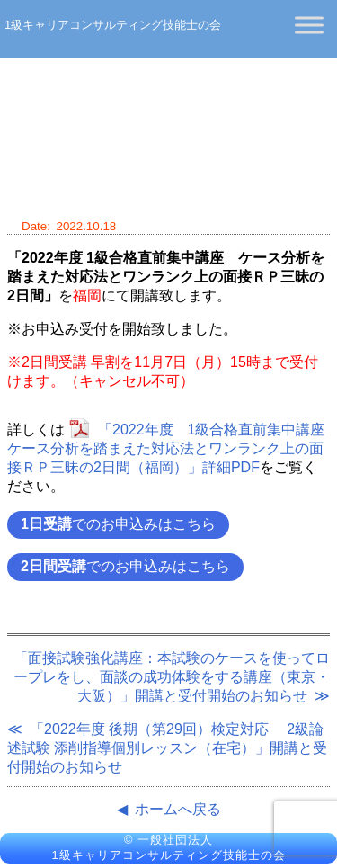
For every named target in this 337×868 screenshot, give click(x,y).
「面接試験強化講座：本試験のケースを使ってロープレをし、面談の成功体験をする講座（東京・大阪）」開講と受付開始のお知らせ (172, 677)
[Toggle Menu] (309, 25)
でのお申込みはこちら (118, 524)
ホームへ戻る (178, 809)
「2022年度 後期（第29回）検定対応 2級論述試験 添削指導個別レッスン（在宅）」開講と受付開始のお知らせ (167, 748)
